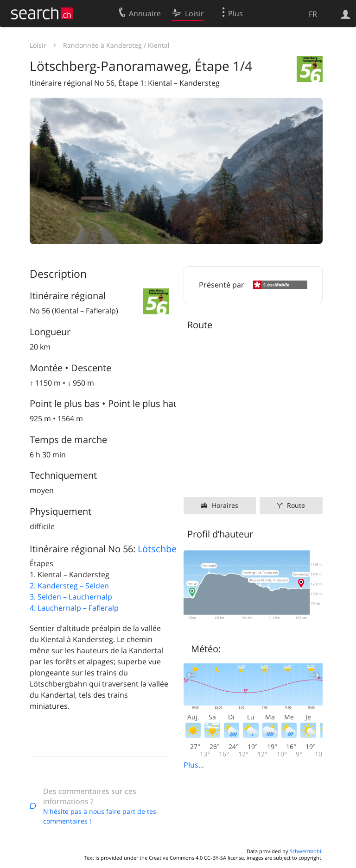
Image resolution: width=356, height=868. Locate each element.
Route (296, 505)
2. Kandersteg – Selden (69, 586)
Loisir (38, 45)
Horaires (225, 505)
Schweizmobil (306, 851)
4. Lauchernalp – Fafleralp (74, 608)
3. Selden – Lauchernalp (71, 597)
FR (313, 14)
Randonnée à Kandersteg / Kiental (116, 45)
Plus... (194, 765)
